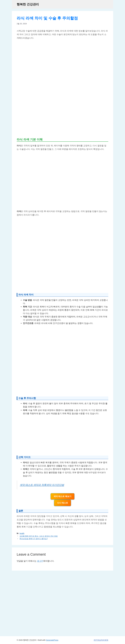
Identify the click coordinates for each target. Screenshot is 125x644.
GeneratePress (52, 640)
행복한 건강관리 (28, 4)
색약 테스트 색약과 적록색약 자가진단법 (42, 485)
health (22, 533)
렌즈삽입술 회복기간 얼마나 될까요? (34, 539)
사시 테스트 (62, 503)
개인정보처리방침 (101, 640)
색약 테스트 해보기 (62, 496)
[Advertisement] (62, 116)
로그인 (40, 561)
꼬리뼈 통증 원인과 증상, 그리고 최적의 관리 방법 (39, 536)
